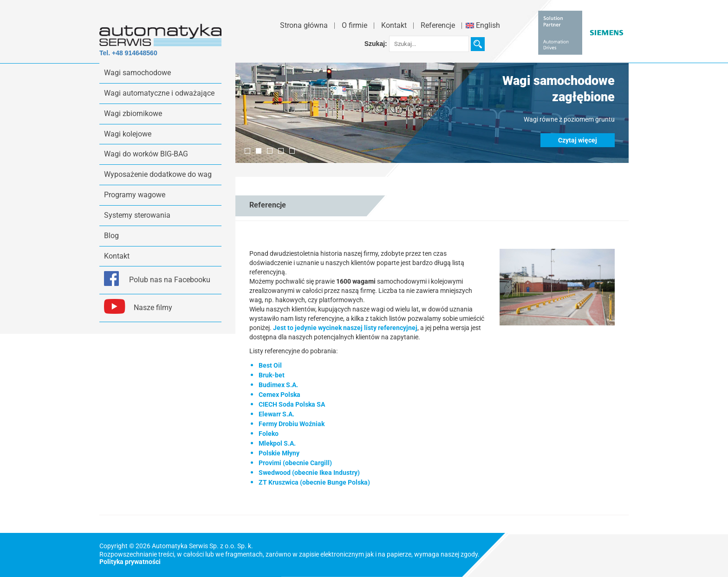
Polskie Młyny (279, 453)
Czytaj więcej (578, 140)
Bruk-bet (272, 375)
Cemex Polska (279, 395)
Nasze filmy (153, 308)
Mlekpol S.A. (277, 443)
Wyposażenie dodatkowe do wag (158, 174)
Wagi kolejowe (128, 134)
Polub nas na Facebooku (170, 280)
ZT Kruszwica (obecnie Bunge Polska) (314, 482)
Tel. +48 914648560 (128, 53)
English (483, 25)
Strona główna (304, 25)
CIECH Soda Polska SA (292, 404)
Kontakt (394, 25)
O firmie (354, 25)
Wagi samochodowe (137, 73)
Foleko (269, 434)
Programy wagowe (135, 195)
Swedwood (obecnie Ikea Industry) (309, 473)
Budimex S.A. (278, 385)
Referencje (438, 25)
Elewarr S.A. (276, 414)
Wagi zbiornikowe (133, 113)
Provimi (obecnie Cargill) (295, 463)
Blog (111, 236)
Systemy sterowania (137, 215)
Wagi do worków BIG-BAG (146, 154)
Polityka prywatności (130, 562)
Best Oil (270, 365)
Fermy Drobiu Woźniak (292, 424)
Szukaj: (376, 44)
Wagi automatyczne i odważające (159, 93)
